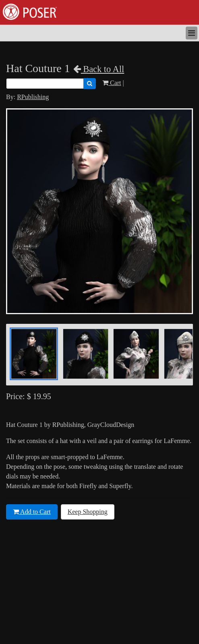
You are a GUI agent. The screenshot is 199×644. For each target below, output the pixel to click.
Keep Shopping (88, 512)
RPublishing (33, 97)
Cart (112, 83)
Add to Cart (32, 512)
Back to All (99, 69)
